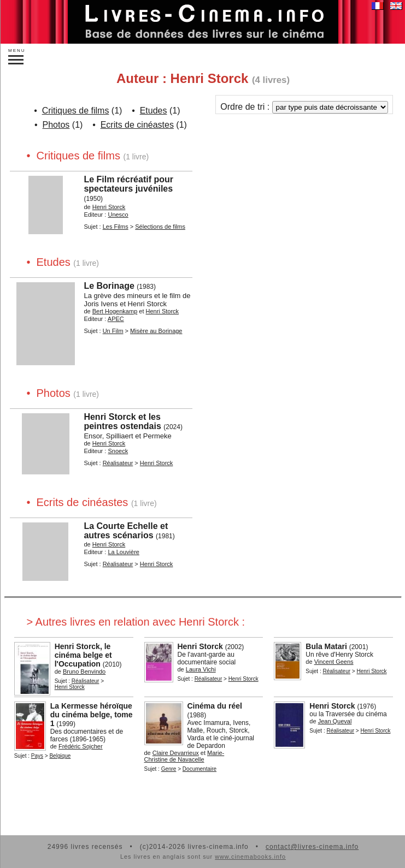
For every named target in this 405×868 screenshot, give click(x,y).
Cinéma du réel (215, 706)
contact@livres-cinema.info (312, 847)
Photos (56, 125)
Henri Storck (109, 207)
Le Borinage (109, 286)
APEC (116, 319)
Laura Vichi (201, 669)
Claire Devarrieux (176, 753)
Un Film (113, 331)
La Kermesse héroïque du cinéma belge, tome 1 (92, 715)
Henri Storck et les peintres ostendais (122, 421)
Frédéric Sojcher (81, 746)
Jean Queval (335, 721)
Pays (37, 756)
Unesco (118, 215)
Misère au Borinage (156, 331)
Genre (169, 769)
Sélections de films (160, 227)
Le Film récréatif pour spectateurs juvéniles (128, 184)
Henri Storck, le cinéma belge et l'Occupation (83, 655)
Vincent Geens (334, 662)
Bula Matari (326, 646)
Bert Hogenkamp (115, 311)
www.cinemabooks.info (250, 857)
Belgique (60, 756)
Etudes (154, 111)
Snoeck (118, 451)
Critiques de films (76, 111)
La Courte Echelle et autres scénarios (126, 531)
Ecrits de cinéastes (137, 125)
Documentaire (199, 769)
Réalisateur (118, 463)
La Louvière (124, 552)
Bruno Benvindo (84, 671)
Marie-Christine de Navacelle (184, 756)
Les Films (116, 227)
